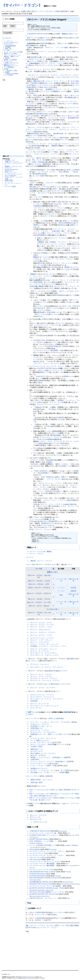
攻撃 (47, 189)
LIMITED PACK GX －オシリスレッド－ (43, 898)
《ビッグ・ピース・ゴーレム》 (65, 229)
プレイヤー (62, 323)
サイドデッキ (73, 77)
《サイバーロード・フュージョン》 (42, 697)
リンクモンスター (53, 609)
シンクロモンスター (51, 65)
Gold (55, 849)
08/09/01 (61, 225)
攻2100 (28, 928)
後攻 (54, 426)
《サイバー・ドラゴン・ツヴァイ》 (58, 233)
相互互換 (41, 263)
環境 (40, 124)
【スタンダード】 (51, 183)
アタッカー (47, 57)
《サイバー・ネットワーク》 (40, 651)
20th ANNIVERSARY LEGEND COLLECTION (45, 878)
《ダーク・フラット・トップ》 (62, 280)
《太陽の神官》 (56, 231)
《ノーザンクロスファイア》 (13, 174)
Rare (69, 833)
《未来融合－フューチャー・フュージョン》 (64, 242)
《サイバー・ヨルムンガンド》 (40, 630)
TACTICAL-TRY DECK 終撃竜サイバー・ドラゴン (47, 892)
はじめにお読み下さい (11, 43)
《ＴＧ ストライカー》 (37, 738)
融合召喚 (71, 500)
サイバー (40, 928)
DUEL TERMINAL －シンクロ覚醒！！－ (44, 841)
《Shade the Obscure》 (11, 169)
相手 (29, 38)
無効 (39, 174)
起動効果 (73, 591)
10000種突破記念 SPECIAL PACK (41, 882)
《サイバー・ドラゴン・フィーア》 (39, 603)
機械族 (64, 34)
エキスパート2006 (37, 460)
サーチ (55, 69)
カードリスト (8, 44)
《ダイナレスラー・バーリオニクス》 (43, 732)
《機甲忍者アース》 (36, 749)
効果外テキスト (59, 521)
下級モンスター (62, 43)
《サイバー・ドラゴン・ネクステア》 (64, 122)
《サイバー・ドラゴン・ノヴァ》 (51, 63)
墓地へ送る (75, 83)
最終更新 (64, 11)
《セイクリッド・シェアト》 (40, 730)
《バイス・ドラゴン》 (41, 231)
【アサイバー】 (35, 817)
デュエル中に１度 (67, 722)
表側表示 (35, 83)
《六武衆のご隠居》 (36, 746)
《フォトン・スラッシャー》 (62, 263)
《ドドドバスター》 (36, 764)
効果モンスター (43, 525)
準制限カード (38, 225)
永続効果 (73, 588)
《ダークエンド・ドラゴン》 (51, 437)
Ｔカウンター (8, 168)
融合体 (36, 361)
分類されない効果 (43, 40)
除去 (76, 104)
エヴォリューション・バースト (48, 404)
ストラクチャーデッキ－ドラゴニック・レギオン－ (47, 855)
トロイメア (55, 108)
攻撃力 (28, 45)
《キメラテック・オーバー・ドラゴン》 (41, 144)
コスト (54, 443)
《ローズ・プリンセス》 (38, 744)
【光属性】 (49, 462)
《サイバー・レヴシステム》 (40, 642)
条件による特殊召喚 (56, 718)
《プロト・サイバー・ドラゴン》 (39, 588)
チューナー (55, 722)
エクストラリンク (73, 108)
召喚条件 (43, 77)
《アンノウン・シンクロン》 (40, 722)
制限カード (75, 225)
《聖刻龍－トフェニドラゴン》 (40, 757)
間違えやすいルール (12, 63)
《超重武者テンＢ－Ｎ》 (38, 734)
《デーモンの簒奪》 (10, 186)
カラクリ (41, 65)
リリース (57, 59)
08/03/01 (61, 223)
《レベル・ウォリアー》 (38, 742)
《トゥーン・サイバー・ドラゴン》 (42, 762)
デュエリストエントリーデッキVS (41, 870)
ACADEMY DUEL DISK (41, 340)
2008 (73, 464)
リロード (52, 11)
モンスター (47, 38)
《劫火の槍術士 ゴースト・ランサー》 (43, 753)
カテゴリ (30, 112)
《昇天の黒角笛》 (64, 172)
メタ (35, 259)
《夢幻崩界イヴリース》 (48, 116)
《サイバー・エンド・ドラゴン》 (45, 130)
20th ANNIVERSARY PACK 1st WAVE (43, 872)
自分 (61, 291)
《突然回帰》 (34, 701)
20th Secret (70, 882)
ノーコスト (69, 104)
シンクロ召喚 (43, 221)
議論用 (7, 72)
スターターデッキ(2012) (38, 857)
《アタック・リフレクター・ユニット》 (41, 150)
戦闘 (43, 267)
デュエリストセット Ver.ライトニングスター (45, 862)
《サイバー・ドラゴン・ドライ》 (39, 599)
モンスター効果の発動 (51, 170)
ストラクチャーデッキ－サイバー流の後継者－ (46, 886)
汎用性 (33, 91)
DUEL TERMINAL (64, 346)
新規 (58, 11)
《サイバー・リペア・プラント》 (41, 640)
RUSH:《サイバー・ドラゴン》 (40, 529)
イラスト (55, 342)
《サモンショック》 (10, 173)
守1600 (33, 928)
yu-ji (16, 978)
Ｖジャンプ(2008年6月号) (47, 346)
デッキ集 (7, 50)
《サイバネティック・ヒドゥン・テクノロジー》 (47, 667)
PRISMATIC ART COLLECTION (40, 884)
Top (3, 11)
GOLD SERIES (35, 849)
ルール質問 (9, 75)
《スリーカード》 (36, 708)
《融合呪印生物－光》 (60, 134)
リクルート (62, 164)
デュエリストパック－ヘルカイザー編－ (48, 325)
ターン (73, 69)
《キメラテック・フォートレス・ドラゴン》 (43, 75)
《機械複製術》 (47, 164)
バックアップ (42, 11)
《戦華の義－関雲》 (36, 782)
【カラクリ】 (50, 284)
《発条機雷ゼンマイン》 (53, 89)
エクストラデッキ (46, 91)
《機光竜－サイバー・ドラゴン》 (41, 561)
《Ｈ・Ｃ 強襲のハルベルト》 (40, 740)
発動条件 (62, 295)
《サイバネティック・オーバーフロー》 (43, 653)
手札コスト (31, 122)
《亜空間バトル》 (10, 160)
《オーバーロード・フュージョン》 (46, 52)
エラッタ (43, 310)
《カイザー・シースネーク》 (40, 770)
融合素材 (32, 87)
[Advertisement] (12, 117)
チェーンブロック (33, 718)
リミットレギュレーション (13, 55)
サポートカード (73, 154)
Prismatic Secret (75, 884)
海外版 (7, 58)
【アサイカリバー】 (40, 822)
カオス (62, 52)
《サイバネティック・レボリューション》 (44, 655)
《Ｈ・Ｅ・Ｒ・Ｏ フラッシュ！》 (13, 184)
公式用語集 (13, 60)
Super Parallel (37, 880)
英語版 (8, 46)
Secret (31, 880)
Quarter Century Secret (47, 890)
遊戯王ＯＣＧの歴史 (10, 53)
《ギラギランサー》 (36, 751)
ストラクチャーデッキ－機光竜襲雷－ (47, 350)
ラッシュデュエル (36, 519)
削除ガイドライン (10, 64)
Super (61, 831)
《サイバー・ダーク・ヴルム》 (39, 606)
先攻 (68, 69)
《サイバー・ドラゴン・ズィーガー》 (40, 138)
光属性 (58, 34)
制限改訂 (38, 206)
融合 (43, 162)
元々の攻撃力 (65, 770)
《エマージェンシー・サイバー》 (39, 69)
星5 (67, 925)
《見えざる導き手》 (10, 176)
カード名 (55, 160)
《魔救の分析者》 (36, 780)
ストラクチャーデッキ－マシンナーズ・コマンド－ (47, 366)
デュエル (64, 460)
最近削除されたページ (11, 66)
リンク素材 (59, 138)
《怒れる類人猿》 (63, 202)
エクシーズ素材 (36, 61)
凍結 (29, 11)
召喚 (60, 409)
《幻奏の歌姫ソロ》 (53, 312)
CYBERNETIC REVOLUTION (37, 34)
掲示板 (6, 69)
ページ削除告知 (9, 67)
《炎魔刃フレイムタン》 (12, 162)
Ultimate (65, 831)
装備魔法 (58, 435)
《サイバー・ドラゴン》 (22, 5)
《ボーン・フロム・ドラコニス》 (51, 441)
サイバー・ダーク (56, 402)
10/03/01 (36, 253)
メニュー (8, 38)
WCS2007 (35, 464)
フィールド (34, 38)
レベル (28, 59)
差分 (33, 11)
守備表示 (63, 772)
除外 (44, 160)
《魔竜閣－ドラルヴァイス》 (13, 166)
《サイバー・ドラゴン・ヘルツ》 (39, 581)
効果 (40, 170)
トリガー (38, 152)
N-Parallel (68, 872)
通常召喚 (33, 187)
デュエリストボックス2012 (39, 853)
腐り (29, 166)
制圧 (33, 108)
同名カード (40, 506)
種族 (49, 269)
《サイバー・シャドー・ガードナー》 (47, 363)
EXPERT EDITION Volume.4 (49, 368)
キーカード (51, 127)
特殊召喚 (44, 43)
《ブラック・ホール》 (54, 479)
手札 (65, 38)
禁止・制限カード (12, 56)
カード (69, 95)
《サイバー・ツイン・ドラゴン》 (41, 676)
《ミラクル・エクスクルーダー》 (13, 164)
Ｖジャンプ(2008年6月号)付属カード (51, 491)
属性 (54, 269)
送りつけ (30, 116)
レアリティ (52, 331)
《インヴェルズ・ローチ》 (47, 172)
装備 (36, 437)
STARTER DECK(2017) (38, 874)
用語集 (6, 60)
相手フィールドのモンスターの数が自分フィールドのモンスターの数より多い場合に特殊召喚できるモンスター (54, 795)
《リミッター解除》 (62, 48)
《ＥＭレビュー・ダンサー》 (40, 724)
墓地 (29, 52)
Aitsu (9, 974)
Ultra (70, 835)
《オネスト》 (49, 48)
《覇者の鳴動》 (9, 180)
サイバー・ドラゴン (47, 112)
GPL (41, 977)
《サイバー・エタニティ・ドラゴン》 (43, 632)
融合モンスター (33, 136)
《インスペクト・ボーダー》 (58, 118)
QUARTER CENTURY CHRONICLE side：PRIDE (47, 888)
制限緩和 (43, 235)
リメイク (30, 557)
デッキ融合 (33, 162)
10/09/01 (67, 253)
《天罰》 (62, 176)
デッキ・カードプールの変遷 (13, 52)
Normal (52, 849)
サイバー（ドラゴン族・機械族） (41, 552)
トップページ (8, 41)
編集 (24, 11)
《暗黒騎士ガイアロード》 (39, 768)
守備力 (55, 766)
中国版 (8, 47)
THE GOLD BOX (35, 860)
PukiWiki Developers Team (28, 977)
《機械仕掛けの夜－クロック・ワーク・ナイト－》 (50, 81)
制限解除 (75, 253)
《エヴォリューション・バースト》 (46, 154)
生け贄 (51, 409)
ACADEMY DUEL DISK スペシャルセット (44, 835)
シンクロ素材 (72, 221)
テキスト (41, 306)
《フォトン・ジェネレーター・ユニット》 (44, 644)
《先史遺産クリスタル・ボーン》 (41, 726)
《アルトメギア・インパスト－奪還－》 (13, 178)
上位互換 (54, 267)
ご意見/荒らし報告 (11, 70)
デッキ (48, 104)
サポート (63, 269)
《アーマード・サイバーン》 (40, 664)
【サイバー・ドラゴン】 (36, 127)
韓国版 (13, 46)
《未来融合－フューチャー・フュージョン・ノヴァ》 (48, 646)
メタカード (59, 77)
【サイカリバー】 (43, 193)
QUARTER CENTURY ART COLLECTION (44, 894)
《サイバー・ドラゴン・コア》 (39, 584)
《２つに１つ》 (9, 182)
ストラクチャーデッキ (58, 370)
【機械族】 (31, 89)
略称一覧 (8, 49)
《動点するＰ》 (9, 171)
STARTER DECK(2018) (38, 876)
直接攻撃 (33, 189)
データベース (8, 61)
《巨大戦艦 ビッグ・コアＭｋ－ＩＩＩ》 (44, 772)
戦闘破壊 (73, 118)
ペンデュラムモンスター (45, 85)
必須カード (33, 323)
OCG (57, 417)
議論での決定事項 (12, 74)
